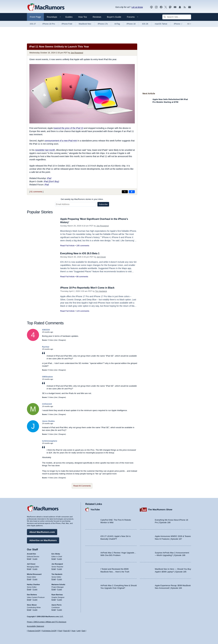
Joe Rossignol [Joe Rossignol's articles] (57, 564)
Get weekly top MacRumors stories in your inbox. (82, 199)
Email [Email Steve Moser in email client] (29, 609)
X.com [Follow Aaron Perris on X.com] (60, 609)
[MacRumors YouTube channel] (175, 7)
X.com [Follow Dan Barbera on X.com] (35, 599)
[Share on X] (125, 192)
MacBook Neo (85, 24)
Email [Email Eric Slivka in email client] (54, 558)
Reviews (97, 17)
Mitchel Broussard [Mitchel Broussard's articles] (34, 574)
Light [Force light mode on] (79, 631)
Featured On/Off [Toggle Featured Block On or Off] (34, 631)
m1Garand (47, 404)
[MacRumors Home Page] (46, 7)
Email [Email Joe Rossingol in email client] (54, 568)
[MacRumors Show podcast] (151, 7)
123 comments (83, 311)
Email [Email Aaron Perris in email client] (54, 609)
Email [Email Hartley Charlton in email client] (29, 589)
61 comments (36, 192)
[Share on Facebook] (132, 192)
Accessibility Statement (35, 626)
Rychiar (46, 347)
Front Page (35, 17)
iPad (49, 178)
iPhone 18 (131, 24)
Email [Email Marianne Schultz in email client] (54, 589)
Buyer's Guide (114, 17)
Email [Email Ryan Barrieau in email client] (54, 599)
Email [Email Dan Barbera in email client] (29, 599)
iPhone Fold (67, 24)
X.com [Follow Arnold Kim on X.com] (35, 558)
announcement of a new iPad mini (61, 141)
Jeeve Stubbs (48, 421)
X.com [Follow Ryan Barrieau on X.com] (60, 599)
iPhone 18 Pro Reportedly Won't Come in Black (89, 288)
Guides (69, 17)
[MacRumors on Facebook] (161, 7)
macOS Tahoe (161, 24)
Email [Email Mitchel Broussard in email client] (29, 579)
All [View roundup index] (189, 24)
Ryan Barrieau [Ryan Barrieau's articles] (57, 594)
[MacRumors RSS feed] (185, 7)
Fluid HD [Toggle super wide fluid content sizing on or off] (66, 631)
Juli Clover (101, 257)
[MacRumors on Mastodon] (170, 7)
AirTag (117, 24)
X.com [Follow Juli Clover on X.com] (35, 568)
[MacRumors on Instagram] (156, 7)
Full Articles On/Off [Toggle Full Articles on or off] (49, 631)
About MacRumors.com (42, 532)
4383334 (46, 330)
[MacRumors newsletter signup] (190, 7)
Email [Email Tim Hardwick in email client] (54, 579)
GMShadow (47, 377)
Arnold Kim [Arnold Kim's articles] (31, 553)
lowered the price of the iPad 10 (68, 128)
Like (56, 340)
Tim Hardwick (101, 291)
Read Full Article (67, 246)
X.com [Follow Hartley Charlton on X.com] (35, 589)
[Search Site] (177, 17)
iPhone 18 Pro (49, 24)
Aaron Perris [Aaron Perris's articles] (57, 604)
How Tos (83, 17)
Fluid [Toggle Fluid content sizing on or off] (60, 631)
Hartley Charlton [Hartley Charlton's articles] (33, 584)
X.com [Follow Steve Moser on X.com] (35, 609)
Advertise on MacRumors (43, 540)
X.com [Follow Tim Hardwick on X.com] (60, 579)
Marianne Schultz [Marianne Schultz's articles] (58, 584)
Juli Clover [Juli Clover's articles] (31, 564)
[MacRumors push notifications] (180, 7)
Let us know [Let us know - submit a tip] (137, 7)
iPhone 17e (103, 24)
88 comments (82, 277)
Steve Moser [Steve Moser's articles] (32, 604)
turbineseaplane (50, 441)
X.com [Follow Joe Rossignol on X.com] (60, 568)
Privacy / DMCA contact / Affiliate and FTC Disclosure (47, 622)
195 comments (83, 246)
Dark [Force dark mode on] (83, 631)
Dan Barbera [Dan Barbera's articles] (32, 594)
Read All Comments (82, 486)
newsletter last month (45, 150)
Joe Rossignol (77, 53)
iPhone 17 (178, 24)
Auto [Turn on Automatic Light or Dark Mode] (74, 631)
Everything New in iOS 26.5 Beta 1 (81, 253)
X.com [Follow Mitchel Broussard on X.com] (35, 579)
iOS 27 (33, 24)
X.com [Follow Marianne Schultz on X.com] (60, 589)
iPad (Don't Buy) (51, 181)
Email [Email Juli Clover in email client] (29, 568)
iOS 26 (145, 24)
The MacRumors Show (160, 509)
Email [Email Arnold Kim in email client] (29, 558)
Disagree (62, 340)
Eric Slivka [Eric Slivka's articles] (56, 553)
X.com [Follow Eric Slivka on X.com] (60, 558)
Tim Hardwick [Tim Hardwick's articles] (57, 574)
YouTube (95, 509)
